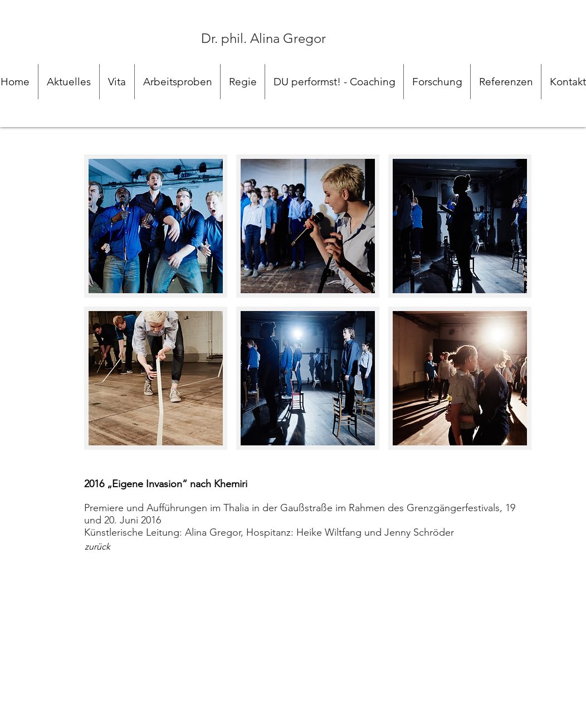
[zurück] (97, 547)
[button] (156, 226)
